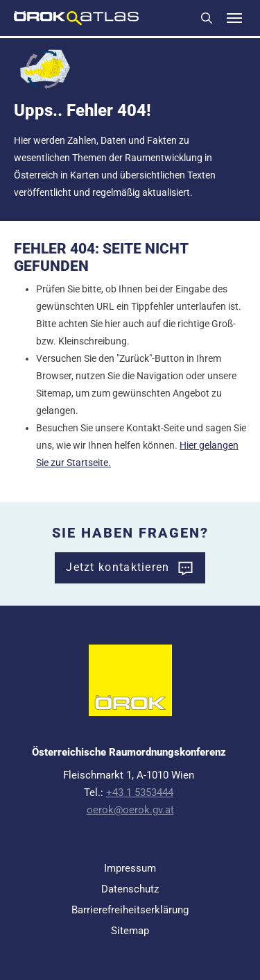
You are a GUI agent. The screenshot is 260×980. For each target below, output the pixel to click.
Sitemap (130, 931)
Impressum (130, 868)
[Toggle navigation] (234, 18)
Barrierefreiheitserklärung (130, 910)
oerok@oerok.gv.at (130, 810)
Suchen (207, 18)
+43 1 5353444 (140, 792)
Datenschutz (130, 889)
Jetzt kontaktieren (118, 567)
